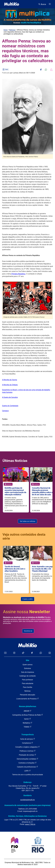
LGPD (27, 771)
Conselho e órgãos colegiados (27, 747)
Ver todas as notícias (27, 521)
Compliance (27, 743)
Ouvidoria (27, 795)
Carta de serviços (28, 739)
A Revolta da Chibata (10, 385)
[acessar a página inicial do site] (12, 4)
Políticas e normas (28, 751)
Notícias (12, 30)
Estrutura (27, 668)
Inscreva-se (28, 631)
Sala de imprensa (28, 672)
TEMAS (28, 727)
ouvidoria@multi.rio (27, 800)
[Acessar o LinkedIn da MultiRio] (50, 653)
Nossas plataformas (28, 706)
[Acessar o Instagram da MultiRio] (14, 653)
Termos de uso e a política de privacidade (27, 775)
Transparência (28, 735)
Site (27, 660)
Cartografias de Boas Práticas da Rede (28, 715)
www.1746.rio (30, 824)
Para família (28, 687)
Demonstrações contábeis (27, 759)
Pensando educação (27, 695)
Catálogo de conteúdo (28, 676)
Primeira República (18, 274)
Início (6, 30)
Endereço (27, 782)
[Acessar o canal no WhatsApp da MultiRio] (41, 653)
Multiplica (27, 723)
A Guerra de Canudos (10, 397)
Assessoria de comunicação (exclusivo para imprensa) (27, 805)
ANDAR (27, 711)
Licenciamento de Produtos (28, 699)
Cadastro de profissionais (27, 767)
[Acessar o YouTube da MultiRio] (5, 653)
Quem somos (27, 665)
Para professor (27, 680)
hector (27, 719)
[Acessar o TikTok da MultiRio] (23, 653)
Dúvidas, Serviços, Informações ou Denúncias (27, 816)
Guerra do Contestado (10, 406)
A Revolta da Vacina (10, 380)
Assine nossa (27, 612)
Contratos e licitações (27, 763)
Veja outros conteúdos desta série (24, 536)
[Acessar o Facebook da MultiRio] (32, 653)
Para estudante (28, 683)
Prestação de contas (27, 755)
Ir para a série (28, 599)
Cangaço (5, 411)
